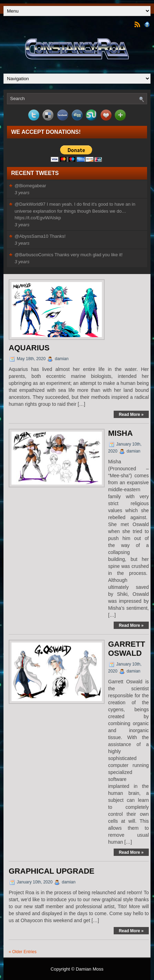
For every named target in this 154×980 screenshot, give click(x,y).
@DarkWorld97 (30, 204)
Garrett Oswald (127, 649)
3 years (22, 193)
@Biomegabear (30, 186)
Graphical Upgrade (52, 871)
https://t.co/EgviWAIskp (38, 218)
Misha (120, 433)
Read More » (131, 415)
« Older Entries (23, 952)
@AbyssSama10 (31, 236)
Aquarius (29, 348)
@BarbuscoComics (34, 255)
